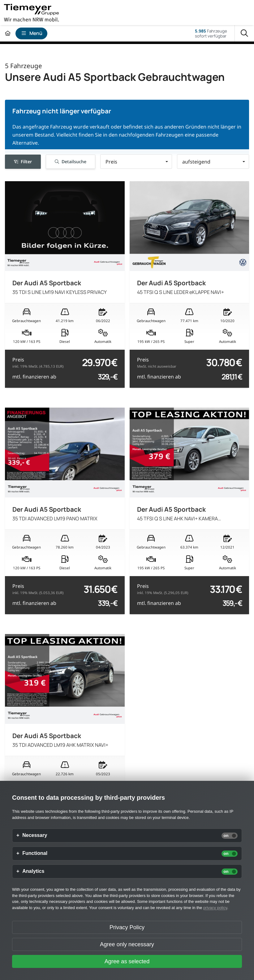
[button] (136, 162)
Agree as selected (127, 961)
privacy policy (215, 908)
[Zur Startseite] (8, 33)
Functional (35, 853)
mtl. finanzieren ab (34, 377)
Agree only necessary (127, 944)
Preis (38, 363)
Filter (23, 162)
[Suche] (244, 33)
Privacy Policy (127, 927)
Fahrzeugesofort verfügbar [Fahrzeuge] (211, 33)
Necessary (35, 835)
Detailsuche (70, 162)
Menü (32, 33)
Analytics (33, 871)
